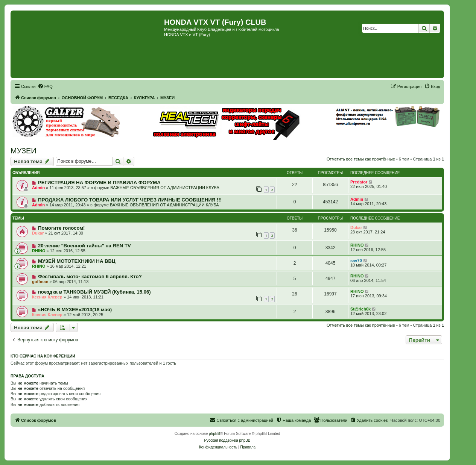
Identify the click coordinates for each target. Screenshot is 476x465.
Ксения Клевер (47, 297)
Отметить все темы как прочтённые (361, 159)
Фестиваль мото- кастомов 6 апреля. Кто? (90, 276)
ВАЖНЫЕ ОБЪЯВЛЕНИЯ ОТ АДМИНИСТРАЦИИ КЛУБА (165, 188)
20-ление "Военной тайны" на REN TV (84, 246)
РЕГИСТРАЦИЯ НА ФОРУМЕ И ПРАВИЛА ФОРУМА (99, 183)
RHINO (39, 251)
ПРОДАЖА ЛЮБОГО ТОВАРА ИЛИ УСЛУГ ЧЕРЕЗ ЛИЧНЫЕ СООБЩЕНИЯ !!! (130, 200)
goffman (40, 282)
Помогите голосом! (62, 228)
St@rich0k (360, 309)
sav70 (356, 261)
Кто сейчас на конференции (43, 356)
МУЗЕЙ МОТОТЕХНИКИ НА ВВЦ (77, 261)
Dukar (38, 233)
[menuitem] (45, 86)
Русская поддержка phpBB (227, 440)
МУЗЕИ (24, 151)
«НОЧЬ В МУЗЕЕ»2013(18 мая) (75, 310)
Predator (359, 182)
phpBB (214, 434)
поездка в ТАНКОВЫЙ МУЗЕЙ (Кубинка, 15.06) (94, 292)
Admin (38, 188)
